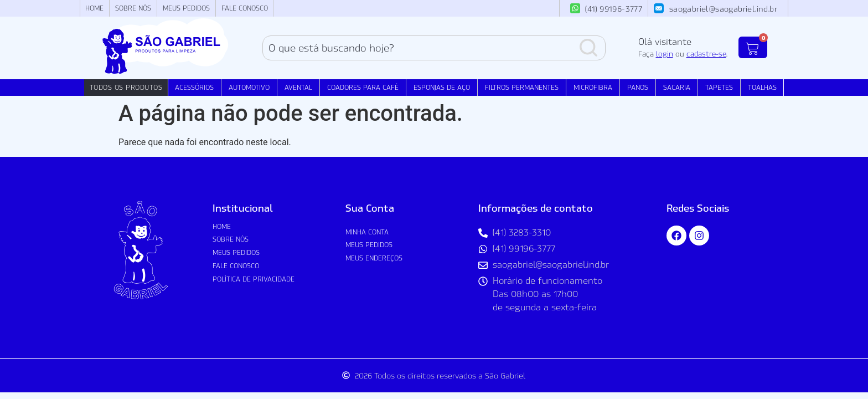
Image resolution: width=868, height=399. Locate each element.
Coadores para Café (363, 87)
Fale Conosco (245, 8)
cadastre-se (706, 54)
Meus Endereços (374, 258)
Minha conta (367, 232)
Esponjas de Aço (442, 87)
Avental (298, 87)
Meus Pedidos (186, 8)
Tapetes (719, 87)
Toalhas (762, 87)
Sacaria (677, 87)
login (665, 54)
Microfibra (593, 87)
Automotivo (249, 87)
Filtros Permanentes (522, 87)
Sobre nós (133, 8)
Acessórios (194, 87)
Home (94, 8)
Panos (638, 87)
